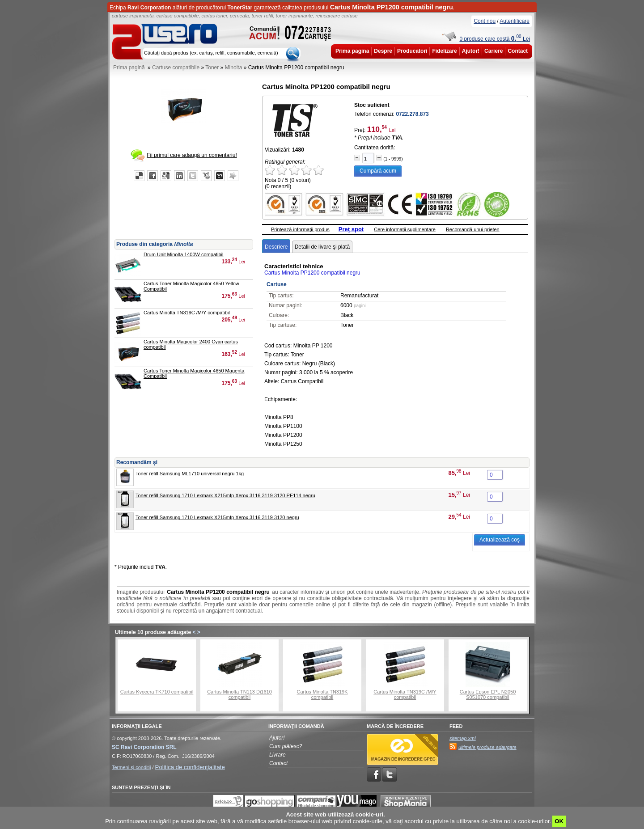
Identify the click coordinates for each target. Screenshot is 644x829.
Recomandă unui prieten (473, 229)
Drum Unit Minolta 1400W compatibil (184, 254)
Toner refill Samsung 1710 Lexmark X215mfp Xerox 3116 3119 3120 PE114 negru (225, 495)
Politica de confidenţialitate (190, 767)
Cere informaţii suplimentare (405, 229)
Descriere (276, 247)
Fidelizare (444, 51)
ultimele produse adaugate (487, 747)
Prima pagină (352, 51)
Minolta (234, 68)
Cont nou (485, 21)
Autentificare (515, 21)
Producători (412, 51)
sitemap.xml (463, 738)
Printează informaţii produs (300, 229)
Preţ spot (351, 229)
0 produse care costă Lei (495, 39)
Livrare (278, 755)
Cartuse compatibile (176, 68)
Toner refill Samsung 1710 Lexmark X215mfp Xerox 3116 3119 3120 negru (217, 517)
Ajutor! (471, 51)
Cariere (494, 51)
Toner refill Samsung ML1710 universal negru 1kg (190, 474)
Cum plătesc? (286, 746)
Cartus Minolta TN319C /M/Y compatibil (187, 313)
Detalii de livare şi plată (322, 247)
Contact (518, 51)
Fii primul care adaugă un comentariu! (192, 155)
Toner (212, 68)
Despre (383, 51)
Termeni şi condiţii (131, 767)
